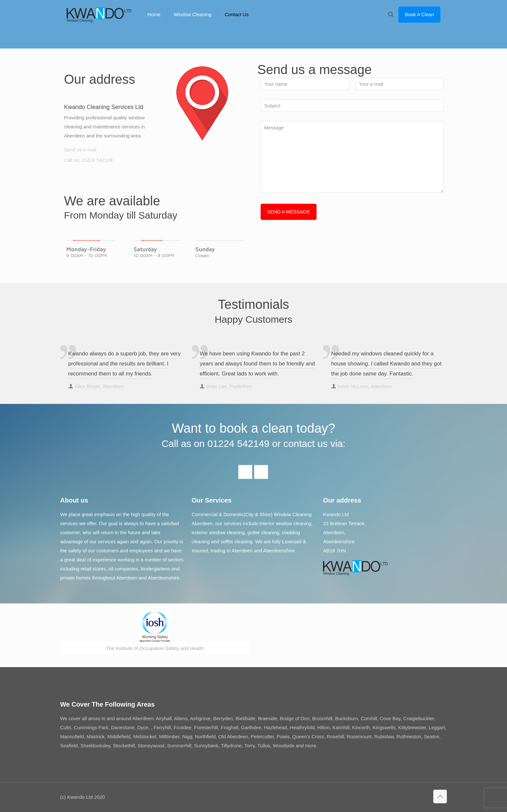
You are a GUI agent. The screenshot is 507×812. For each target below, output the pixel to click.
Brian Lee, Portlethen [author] (229, 386)
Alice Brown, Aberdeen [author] (99, 386)
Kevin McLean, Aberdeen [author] (365, 386)
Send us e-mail (80, 150)
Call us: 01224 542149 (88, 160)
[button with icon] (245, 472)
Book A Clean (419, 14)
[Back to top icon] (440, 796)
